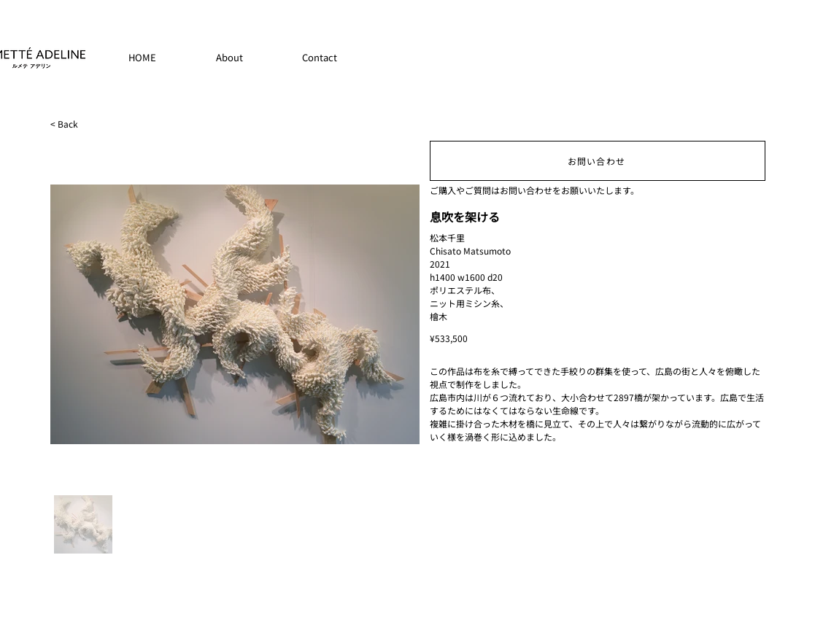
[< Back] (98, 124)
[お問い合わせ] (598, 161)
